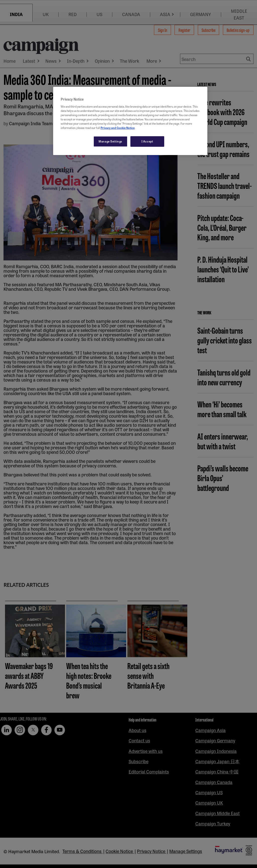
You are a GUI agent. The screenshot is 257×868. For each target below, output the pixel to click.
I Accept (147, 141)
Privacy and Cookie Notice (118, 128)
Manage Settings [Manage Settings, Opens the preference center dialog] (110, 141)
